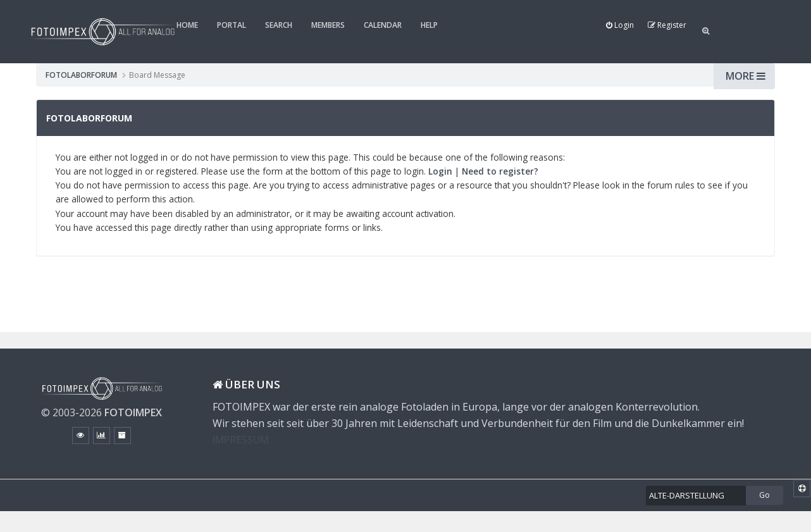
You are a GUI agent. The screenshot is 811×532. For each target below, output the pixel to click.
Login (620, 25)
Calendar (383, 25)
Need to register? (500, 171)
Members (328, 25)
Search (279, 25)
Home (187, 25)
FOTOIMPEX (133, 412)
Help (429, 25)
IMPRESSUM (241, 440)
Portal (232, 25)
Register (667, 25)
